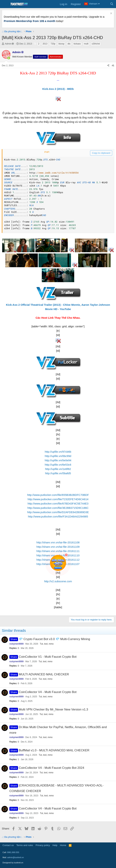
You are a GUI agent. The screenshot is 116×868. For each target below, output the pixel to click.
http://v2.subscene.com (58, 581)
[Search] (112, 4)
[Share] (108, 66)
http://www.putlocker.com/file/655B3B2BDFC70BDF (58, 495)
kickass (77, 44)
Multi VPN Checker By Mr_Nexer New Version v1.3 (54, 709)
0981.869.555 (13, 852)
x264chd (96, 44)
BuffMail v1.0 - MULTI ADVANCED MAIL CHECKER (54, 750)
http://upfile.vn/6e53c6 (58, 465)
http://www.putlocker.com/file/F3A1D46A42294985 (58, 516)
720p (53, 44)
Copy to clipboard (101, 153)
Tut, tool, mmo (47, 644)
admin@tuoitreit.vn (15, 857)
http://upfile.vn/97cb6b (58, 452)
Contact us (8, 845)
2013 (45, 44)
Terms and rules (25, 845)
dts (69, 44)
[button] (9, 58)
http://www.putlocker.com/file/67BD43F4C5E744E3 (58, 503)
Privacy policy (43, 845)
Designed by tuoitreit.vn (13, 863)
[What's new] (105, 4)
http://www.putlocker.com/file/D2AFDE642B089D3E (58, 512)
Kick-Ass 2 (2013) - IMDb (58, 89)
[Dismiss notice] (111, 14)
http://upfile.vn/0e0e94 (58, 460)
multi (86, 44)
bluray (62, 44)
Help (55, 845)
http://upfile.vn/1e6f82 (58, 469)
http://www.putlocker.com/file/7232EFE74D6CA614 (58, 499)
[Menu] (5, 4)
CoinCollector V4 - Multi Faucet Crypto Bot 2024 (52, 768)
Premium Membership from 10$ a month (30, 21)
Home (63, 845)
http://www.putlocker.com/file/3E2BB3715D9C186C (58, 508)
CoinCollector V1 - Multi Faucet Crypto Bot (48, 657)
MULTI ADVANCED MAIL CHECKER (44, 674)
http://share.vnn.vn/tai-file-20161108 (58, 542)
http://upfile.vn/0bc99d (58, 456)
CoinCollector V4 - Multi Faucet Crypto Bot (48, 692)
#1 (113, 66)
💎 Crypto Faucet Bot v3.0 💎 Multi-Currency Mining (54, 639)
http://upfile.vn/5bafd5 (58, 473)
